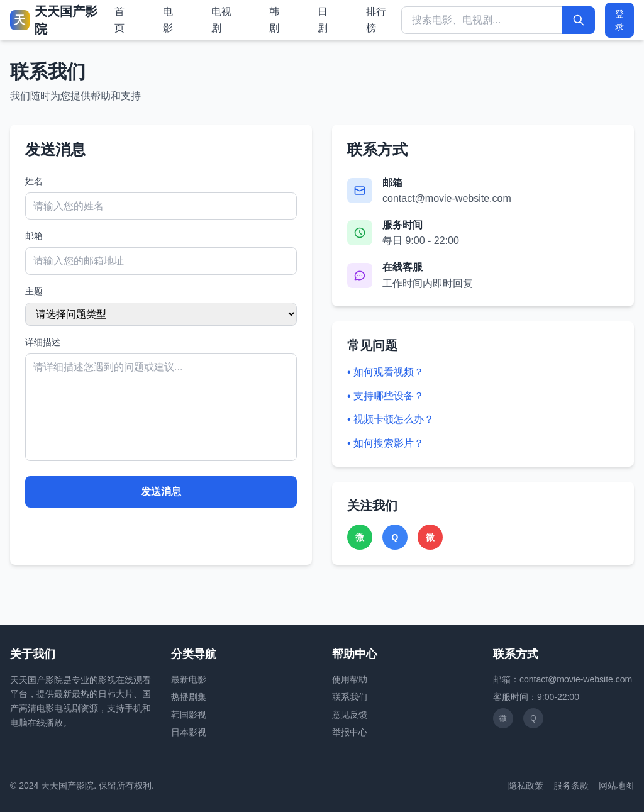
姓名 (34, 181)
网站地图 (616, 786)
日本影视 (189, 732)
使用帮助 (350, 679)
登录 (619, 20)
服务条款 (571, 786)
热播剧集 (189, 697)
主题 (34, 291)
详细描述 (43, 342)
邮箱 (34, 236)
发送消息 (161, 492)
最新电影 (189, 679)
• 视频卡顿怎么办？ (391, 419)
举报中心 (350, 732)
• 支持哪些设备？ (386, 396)
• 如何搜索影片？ (386, 443)
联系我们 (350, 697)
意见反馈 (350, 715)
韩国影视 (189, 715)
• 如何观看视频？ (386, 372)
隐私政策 (526, 786)
